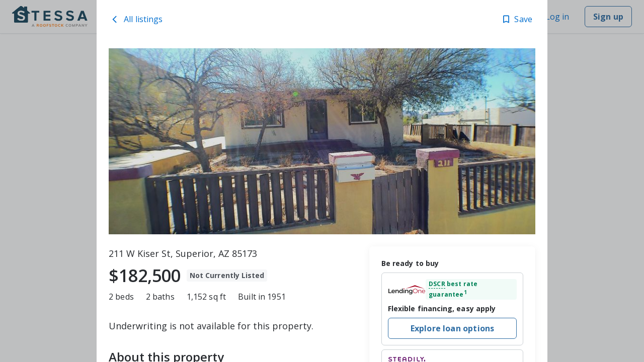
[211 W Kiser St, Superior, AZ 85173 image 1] (322, 141)
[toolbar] (322, 141)
